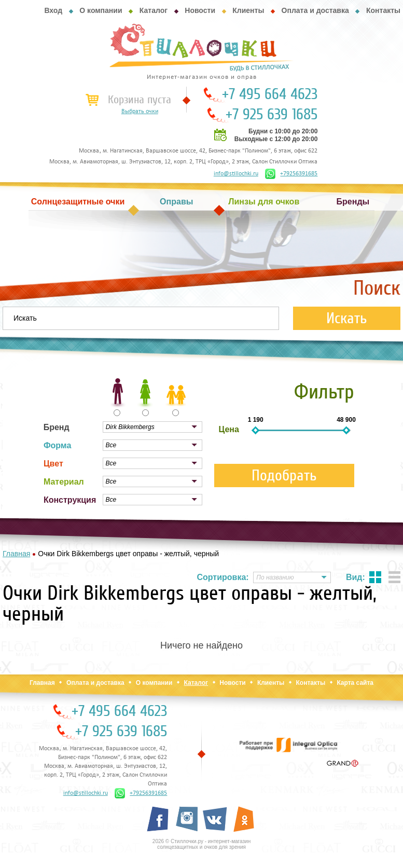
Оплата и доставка (315, 10)
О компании (101, 10)
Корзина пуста (140, 100)
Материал (64, 482)
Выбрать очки (140, 112)
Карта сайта (355, 683)
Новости (200, 10)
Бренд (57, 427)
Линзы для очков (264, 202)
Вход (53, 10)
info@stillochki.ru (236, 174)
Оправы (176, 202)
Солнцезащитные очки (78, 202)
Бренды (353, 202)
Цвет (53, 464)
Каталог (154, 10)
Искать (347, 318)
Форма (58, 445)
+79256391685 (291, 174)
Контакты (383, 10)
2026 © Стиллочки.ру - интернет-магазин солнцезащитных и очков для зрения (201, 844)
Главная (42, 683)
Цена (229, 429)
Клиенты (248, 10)
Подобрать (284, 476)
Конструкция (70, 500)
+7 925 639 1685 (272, 115)
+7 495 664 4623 (270, 94)
